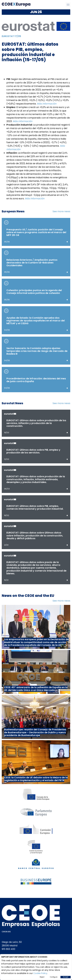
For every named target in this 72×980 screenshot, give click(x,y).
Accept (66, 977)
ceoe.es (6, 931)
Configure (54, 977)
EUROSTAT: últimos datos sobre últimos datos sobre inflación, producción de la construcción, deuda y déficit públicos (35, 535)
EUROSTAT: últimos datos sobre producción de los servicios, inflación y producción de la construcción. (36, 423)
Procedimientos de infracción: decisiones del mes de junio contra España (36, 380)
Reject (42, 977)
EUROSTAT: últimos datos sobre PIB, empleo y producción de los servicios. (33, 451)
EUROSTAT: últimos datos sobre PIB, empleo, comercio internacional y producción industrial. (35, 507)
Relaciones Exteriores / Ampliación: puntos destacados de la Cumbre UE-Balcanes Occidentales (32, 263)
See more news (61, 211)
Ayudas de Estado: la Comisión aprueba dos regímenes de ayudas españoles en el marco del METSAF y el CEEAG (36, 321)
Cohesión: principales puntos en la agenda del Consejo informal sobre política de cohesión (34, 292)
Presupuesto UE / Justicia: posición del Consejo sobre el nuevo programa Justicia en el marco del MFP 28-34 (36, 232)
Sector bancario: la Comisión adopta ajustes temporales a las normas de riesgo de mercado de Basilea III (37, 351)
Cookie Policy (40, 973)
